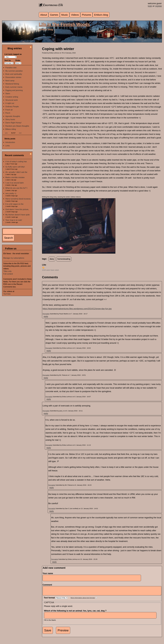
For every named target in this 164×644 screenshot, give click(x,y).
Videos (75, 15)
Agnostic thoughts (13, 116)
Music (65, 15)
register (159, 6)
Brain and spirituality (14, 74)
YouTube (7, 294)
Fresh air (9, 110)
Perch (8, 113)
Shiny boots (10, 119)
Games (54, 15)
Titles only (7, 271)
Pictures (86, 15)
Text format (50, 599)
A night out (10, 103)
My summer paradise (14, 71)
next (20, 133)
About (44, 15)
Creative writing (12, 97)
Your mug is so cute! (14, 220)
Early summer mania (14, 87)
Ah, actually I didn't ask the (16, 172)
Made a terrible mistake (15, 177)
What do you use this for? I (16, 188)
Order (18, 60)
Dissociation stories (13, 77)
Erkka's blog (101, 15)
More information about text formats (83, 599)
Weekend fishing (12, 84)
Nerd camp (10, 81)
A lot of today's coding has (16, 161)
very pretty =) (11, 193)
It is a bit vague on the (14, 204)
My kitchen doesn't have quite (17, 215)
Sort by (8, 60)
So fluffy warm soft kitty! (15, 167)
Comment (48, 585)
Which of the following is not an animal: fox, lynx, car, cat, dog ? (76, 612)
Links (8, 146)
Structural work (12, 100)
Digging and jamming (14, 90)
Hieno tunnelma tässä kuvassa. (18, 199)
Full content (8, 274)
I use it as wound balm (15, 183)
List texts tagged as (13, 54)
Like (44, 265)
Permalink (46, 314)
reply (46, 316)
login (150, 6)
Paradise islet (11, 68)
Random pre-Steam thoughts (17, 126)
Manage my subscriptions (14, 258)
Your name (48, 573)
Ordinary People (12, 107)
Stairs (8, 93)
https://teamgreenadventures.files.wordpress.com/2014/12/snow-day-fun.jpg (77, 309)
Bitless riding (11, 129)
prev (6, 133)
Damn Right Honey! (13, 123)
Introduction (10, 142)
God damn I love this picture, (17, 209)
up (43, 267)
